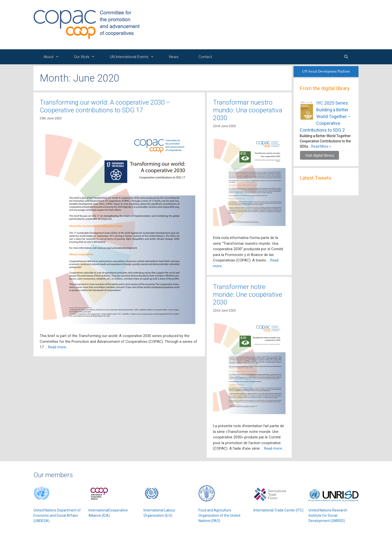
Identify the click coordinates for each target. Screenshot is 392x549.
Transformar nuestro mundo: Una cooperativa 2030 (248, 110)
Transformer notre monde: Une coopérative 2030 (248, 295)
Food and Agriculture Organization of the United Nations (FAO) (219, 515)
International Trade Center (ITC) (278, 510)
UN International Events (134, 57)
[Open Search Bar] (346, 57)
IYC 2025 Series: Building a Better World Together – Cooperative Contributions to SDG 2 (325, 116)
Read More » (321, 146)
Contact (205, 57)
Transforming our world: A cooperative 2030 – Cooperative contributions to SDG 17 (105, 106)
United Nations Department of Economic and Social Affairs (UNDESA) (57, 515)
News (174, 57)
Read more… (58, 347)
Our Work (87, 57)
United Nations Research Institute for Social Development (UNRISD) (328, 515)
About (54, 57)
